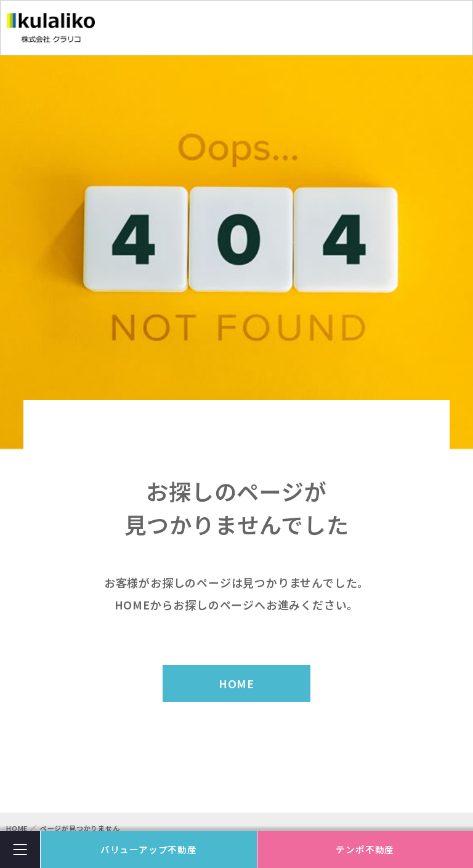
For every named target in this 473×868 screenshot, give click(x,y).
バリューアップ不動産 (149, 849)
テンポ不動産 (365, 849)
